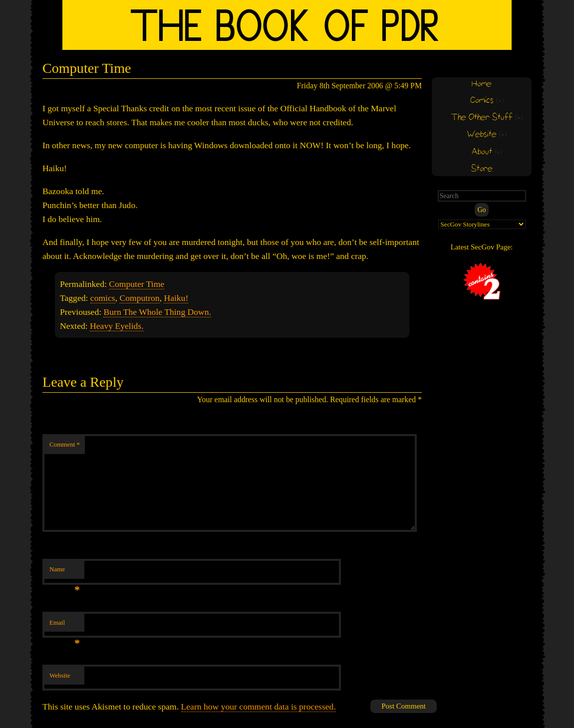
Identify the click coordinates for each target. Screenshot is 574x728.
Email (65, 625)
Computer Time (137, 284)
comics (103, 298)
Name (65, 572)
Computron (139, 298)
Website (60, 675)
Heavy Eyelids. (117, 326)
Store (482, 169)
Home (482, 84)
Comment (65, 444)
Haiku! (176, 298)
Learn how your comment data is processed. (259, 707)
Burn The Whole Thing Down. (157, 312)
